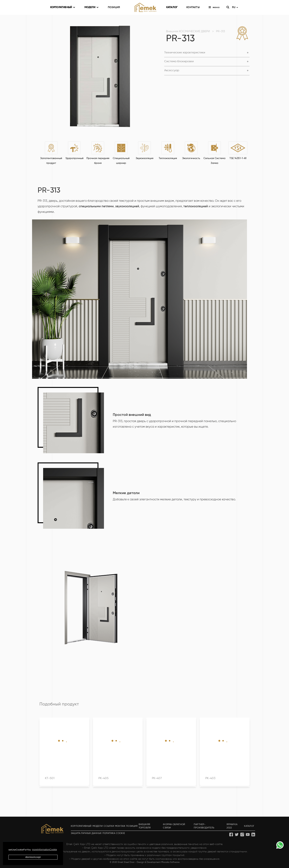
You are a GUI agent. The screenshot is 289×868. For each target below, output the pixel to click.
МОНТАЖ (120, 826)
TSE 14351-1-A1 (238, 158)
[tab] (207, 53)
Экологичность (191, 158)
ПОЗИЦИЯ (114, 7)
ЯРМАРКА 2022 (232, 826)
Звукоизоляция (144, 158)
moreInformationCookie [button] (45, 849)
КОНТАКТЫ (193, 7)
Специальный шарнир (121, 161)
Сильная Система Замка (214, 161)
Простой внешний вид (132, 415)
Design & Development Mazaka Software (158, 862)
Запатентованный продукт (51, 161)
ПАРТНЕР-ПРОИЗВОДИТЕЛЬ (204, 826)
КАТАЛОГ (172, 7)
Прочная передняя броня (98, 161)
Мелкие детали (126, 493)
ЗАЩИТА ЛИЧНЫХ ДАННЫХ (86, 833)
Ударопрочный (74, 158)
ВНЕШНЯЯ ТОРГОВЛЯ (145, 826)
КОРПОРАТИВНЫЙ (63, 7)
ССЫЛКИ (109, 826)
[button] (207, 53)
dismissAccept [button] (33, 857)
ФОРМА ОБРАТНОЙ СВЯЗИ (174, 826)
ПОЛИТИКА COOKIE (114, 833)
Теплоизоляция (168, 158)
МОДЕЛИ (91, 7)
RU (235, 7)
